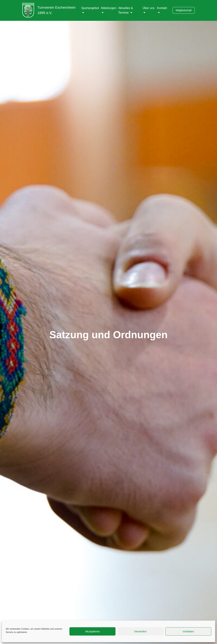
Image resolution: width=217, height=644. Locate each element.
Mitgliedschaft (184, 10)
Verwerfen (140, 631)
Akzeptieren (92, 631)
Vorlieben (188, 631)
